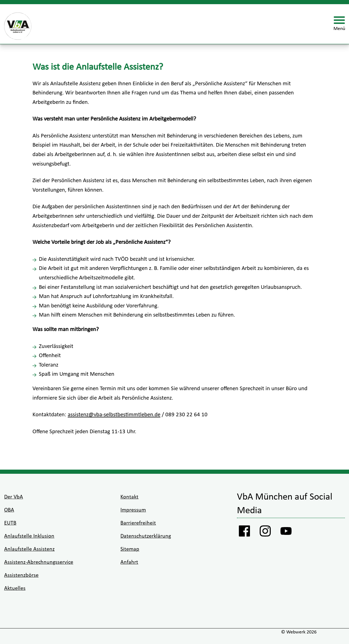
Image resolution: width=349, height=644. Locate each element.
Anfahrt (129, 562)
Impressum (133, 510)
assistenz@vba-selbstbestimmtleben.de (114, 415)
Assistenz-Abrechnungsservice (39, 562)
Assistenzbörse (21, 575)
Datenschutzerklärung (146, 536)
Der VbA (14, 497)
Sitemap (130, 549)
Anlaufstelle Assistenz (29, 549)
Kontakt (129, 497)
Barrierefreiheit (138, 523)
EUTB (10, 523)
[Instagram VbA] (265, 532)
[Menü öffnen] (339, 24)
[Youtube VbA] (286, 532)
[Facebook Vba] (245, 532)
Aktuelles (15, 588)
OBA (9, 510)
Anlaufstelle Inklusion (29, 536)
